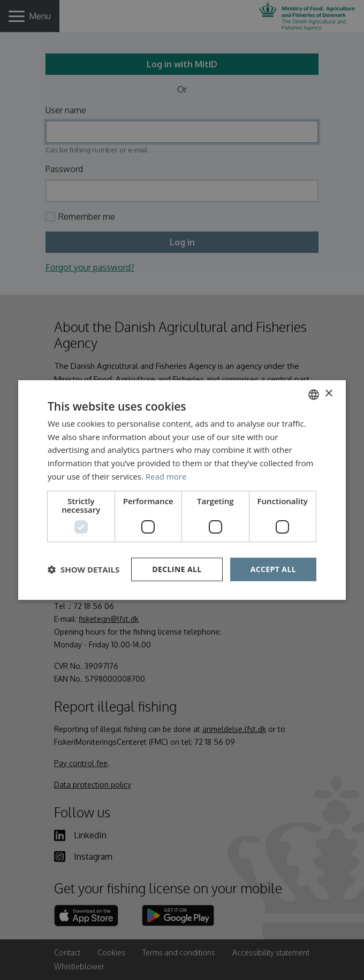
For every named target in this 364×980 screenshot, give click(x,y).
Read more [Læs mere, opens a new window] (166, 476)
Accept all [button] (273, 569)
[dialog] (182, 490)
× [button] (328, 394)
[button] (84, 569)
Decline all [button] (177, 569)
